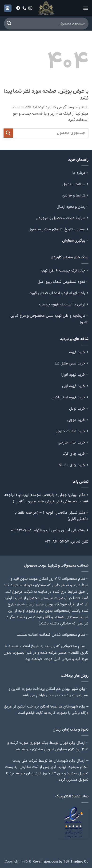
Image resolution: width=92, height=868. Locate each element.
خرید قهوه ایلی (74, 386)
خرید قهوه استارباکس (68, 397)
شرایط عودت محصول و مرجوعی (60, 218)
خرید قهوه (77, 352)
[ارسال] (9, 23)
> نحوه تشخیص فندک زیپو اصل (63, 282)
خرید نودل (77, 409)
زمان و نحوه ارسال (71, 207)
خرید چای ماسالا (72, 465)
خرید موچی (76, 420)
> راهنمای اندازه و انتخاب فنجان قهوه (59, 293)
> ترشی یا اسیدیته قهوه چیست (64, 304)
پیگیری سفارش (74, 241)
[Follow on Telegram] (18, 8)
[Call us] (24, 8)
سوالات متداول (74, 184)
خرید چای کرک (74, 454)
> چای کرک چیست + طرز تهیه (64, 271)
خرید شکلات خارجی (70, 431)
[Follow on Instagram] (30, 8)
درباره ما (79, 173)
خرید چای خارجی (72, 443)
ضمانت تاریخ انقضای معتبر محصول (57, 229)
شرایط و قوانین (74, 196)
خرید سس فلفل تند (70, 364)
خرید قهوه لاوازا (73, 375)
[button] (86, 8)
